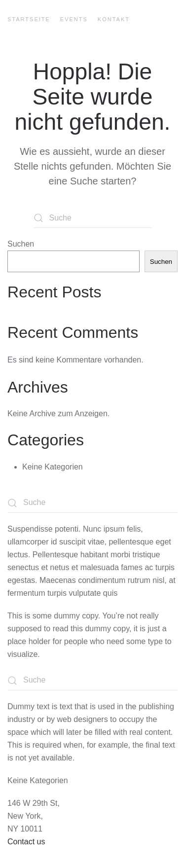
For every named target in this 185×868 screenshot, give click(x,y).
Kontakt (114, 19)
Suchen (21, 244)
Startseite (29, 19)
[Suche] (93, 218)
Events (74, 19)
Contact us (26, 842)
